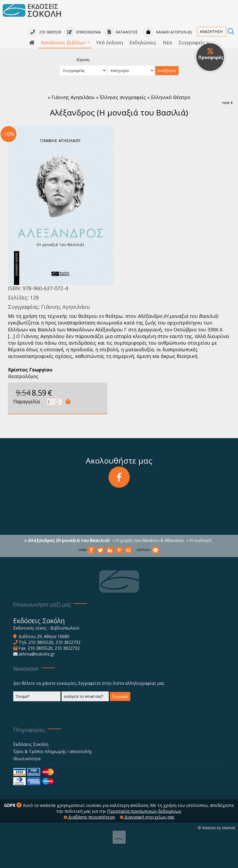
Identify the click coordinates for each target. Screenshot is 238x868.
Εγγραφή (120, 696)
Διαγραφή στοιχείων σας (147, 817)
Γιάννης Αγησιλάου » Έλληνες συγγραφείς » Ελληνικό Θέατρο (121, 97)
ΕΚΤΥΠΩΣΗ (148, 550)
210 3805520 (41, 642)
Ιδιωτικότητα (27, 759)
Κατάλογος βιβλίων (65, 42)
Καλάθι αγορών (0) (167, 32)
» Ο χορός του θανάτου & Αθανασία (148, 540)
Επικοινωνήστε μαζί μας (42, 604)
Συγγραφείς (194, 42)
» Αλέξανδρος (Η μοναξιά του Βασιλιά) (67, 540)
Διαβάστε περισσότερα (89, 817)
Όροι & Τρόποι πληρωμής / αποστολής (53, 751)
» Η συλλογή (199, 540)
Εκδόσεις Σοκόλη (31, 744)
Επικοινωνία (83, 32)
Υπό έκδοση (109, 42)
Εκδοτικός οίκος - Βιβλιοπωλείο (46, 628)
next (228, 103)
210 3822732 (68, 642)
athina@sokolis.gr (37, 654)
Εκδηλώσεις (143, 42)
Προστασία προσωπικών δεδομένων (144, 811)
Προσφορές (211, 54)
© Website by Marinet (217, 828)
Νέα (167, 42)
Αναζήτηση (167, 70)
